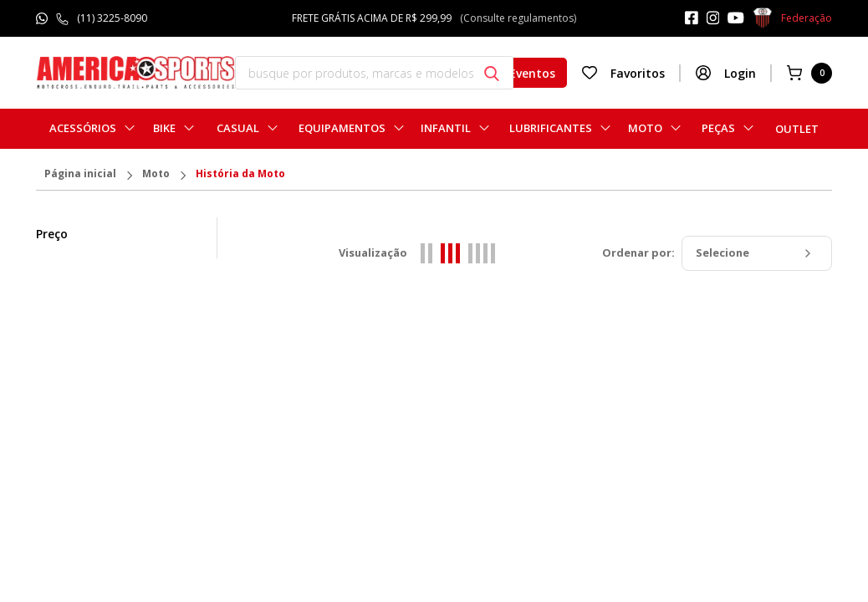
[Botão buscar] (492, 74)
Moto (645, 128)
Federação (792, 18)
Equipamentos (342, 128)
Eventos (518, 73)
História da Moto (240, 175)
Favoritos (623, 73)
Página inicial (80, 175)
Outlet (797, 129)
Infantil (446, 128)
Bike (164, 128)
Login (725, 73)
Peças (718, 128)
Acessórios (83, 128)
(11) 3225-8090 (112, 18)
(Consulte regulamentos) (518, 18)
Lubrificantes (551, 128)
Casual (238, 128)
